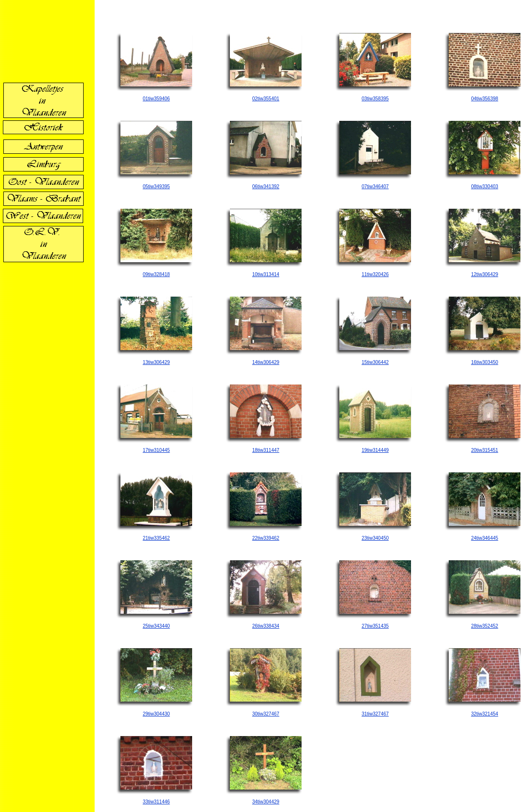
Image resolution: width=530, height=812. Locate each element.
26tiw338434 (266, 626)
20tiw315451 (485, 450)
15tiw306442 (375, 362)
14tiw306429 (266, 362)
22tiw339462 (266, 538)
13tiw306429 (157, 362)
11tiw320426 (375, 274)
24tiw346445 (485, 538)
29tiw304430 (157, 714)
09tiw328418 (157, 274)
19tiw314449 (375, 450)
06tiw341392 (266, 187)
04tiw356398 (485, 99)
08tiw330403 (485, 187)
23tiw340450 (375, 538)
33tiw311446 (157, 802)
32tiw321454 (485, 714)
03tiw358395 (375, 99)
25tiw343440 (157, 626)
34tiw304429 (266, 802)
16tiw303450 (485, 362)
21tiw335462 (157, 538)
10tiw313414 (266, 274)
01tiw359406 (157, 99)
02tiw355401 (266, 99)
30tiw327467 (266, 714)
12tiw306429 (485, 274)
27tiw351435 (375, 626)
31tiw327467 (375, 714)
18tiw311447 (266, 450)
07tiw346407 (375, 187)
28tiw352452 (485, 626)
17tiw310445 (157, 450)
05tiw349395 (157, 187)
